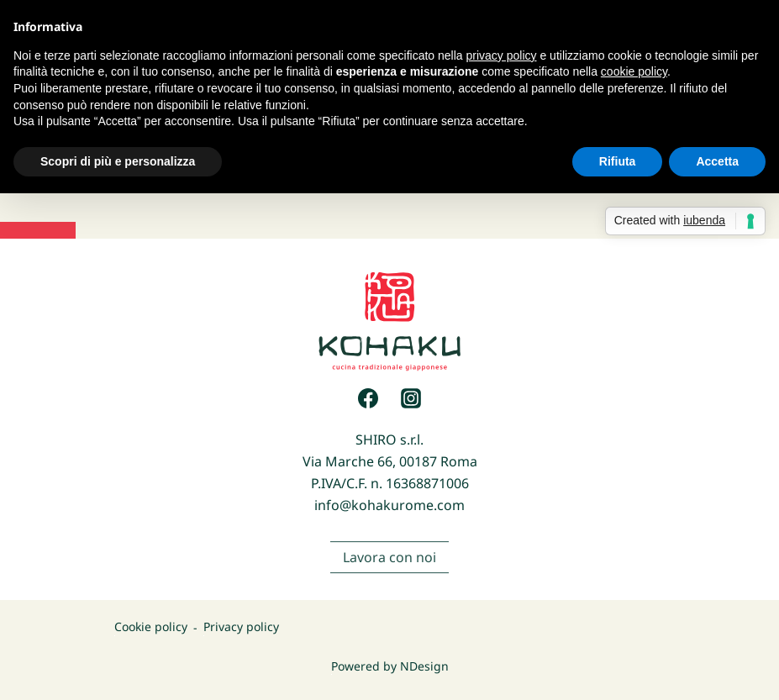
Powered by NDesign (390, 666)
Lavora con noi (389, 568)
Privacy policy (241, 627)
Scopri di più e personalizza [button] (118, 161)
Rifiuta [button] (618, 161)
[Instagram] (411, 398)
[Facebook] (368, 398)
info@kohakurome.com (389, 505)
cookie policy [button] (634, 71)
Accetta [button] (717, 161)
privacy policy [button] (502, 55)
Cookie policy (151, 627)
